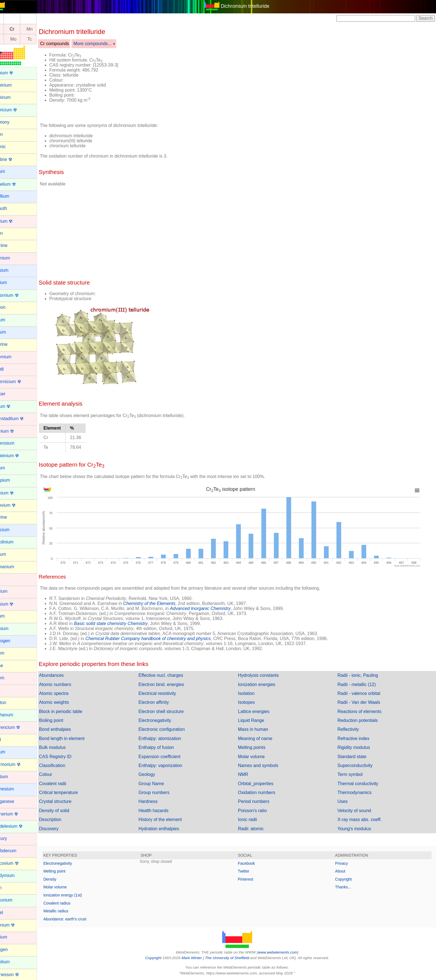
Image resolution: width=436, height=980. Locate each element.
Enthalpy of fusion (166, 747)
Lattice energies (260, 711)
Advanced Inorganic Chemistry (213, 608)
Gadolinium (15, 542)
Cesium (11, 332)
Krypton (12, 703)
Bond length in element (75, 738)
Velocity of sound (357, 811)
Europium (13, 480)
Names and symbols (265, 765)
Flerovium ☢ (16, 505)
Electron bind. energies (171, 684)
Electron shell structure (171, 711)
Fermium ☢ (15, 493)
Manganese (16, 801)
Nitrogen (12, 950)
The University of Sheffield (234, 958)
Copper (11, 394)
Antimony (13, 122)
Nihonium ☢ (16, 925)
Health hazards (163, 811)
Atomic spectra (67, 693)
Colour (59, 774)
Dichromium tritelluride (252, 6)
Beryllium (13, 196)
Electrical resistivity (167, 693)
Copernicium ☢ (19, 382)
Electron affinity (163, 702)
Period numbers (260, 801)
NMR (249, 774)
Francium (13, 530)
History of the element (170, 819)
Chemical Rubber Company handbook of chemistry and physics (161, 639)
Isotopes (253, 702)
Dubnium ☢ (15, 431)
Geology (157, 774)
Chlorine (12, 344)
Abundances (64, 675)
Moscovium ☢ (18, 863)
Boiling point (64, 720)
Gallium (11, 554)
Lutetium (12, 777)
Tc (43, 39)
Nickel (10, 912)
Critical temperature (71, 792)
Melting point (67, 871)
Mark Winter (198, 958)
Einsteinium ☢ (18, 456)
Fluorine (12, 517)
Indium (11, 653)
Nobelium (13, 962)
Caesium (13, 270)
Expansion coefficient (169, 757)
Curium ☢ (14, 406)
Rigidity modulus (357, 747)
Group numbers (164, 792)
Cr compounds (68, 44)
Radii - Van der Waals (362, 702)
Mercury (12, 838)
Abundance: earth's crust (78, 919)
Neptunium (15, 900)
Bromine (12, 245)
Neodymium (16, 875)
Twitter (250, 871)
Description (63, 819)
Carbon (11, 307)
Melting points (258, 747)
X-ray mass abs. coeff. (363, 819)
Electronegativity (164, 720)
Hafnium (12, 591)
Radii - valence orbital (362, 693)
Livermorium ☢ (19, 764)
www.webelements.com (284, 952)
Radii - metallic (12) (360, 684)
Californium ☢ (18, 295)
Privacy (345, 863)
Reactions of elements (363, 711)
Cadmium (13, 258)
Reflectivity (351, 729)
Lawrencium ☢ (18, 727)
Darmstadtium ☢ (20, 419)
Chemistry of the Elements (162, 603)
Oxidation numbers (263, 792)
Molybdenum (17, 851)
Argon (10, 134)
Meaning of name (262, 738)
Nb (10, 39)
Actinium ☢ (15, 73)
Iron (8, 690)
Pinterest (252, 879)
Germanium (16, 567)
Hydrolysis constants (265, 675)
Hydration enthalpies (169, 829)
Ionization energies (263, 684)
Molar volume (258, 757)
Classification (65, 765)
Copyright (347, 879)
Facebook (253, 863)
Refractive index (357, 738)
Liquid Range (257, 720)
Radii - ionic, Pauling (361, 675)
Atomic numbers (68, 684)
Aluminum (14, 97)
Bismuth (12, 208)
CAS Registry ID (68, 757)
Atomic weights (67, 702)
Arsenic (11, 147)
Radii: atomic (257, 829)
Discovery (62, 829)
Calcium (12, 282)
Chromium (14, 357)
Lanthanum (15, 715)
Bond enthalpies (68, 729)
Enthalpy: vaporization (170, 765)
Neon (9, 888)
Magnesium (15, 789)
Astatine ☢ (14, 159)
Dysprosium (16, 443)
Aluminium (14, 85)
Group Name (161, 784)
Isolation (253, 693)
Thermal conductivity (361, 784)
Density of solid (67, 811)
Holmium (13, 629)
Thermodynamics (358, 792)
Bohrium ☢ (15, 221)
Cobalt (10, 369)
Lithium (11, 752)
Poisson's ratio (259, 811)
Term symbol (353, 774)
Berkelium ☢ (16, 184)
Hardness (158, 801)
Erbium (11, 468)
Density (63, 879)
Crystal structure (68, 801)
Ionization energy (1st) (76, 895)
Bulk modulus (65, 747)
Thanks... (346, 887)
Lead (9, 740)
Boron (10, 233)
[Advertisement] (285, 83)
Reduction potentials (361, 720)
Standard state (355, 757)
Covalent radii (66, 784)
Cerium (11, 320)
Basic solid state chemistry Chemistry (124, 623)
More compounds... (106, 44)
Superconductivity (358, 765)
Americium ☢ (17, 110)
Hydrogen (13, 641)
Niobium (12, 937)
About (344, 871)
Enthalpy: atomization (169, 738)
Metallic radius (69, 911)
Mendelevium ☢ (20, 826)
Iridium (11, 678)
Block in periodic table (74, 711)
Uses (346, 801)
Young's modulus (357, 829)
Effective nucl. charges (171, 675)
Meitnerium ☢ (18, 814)
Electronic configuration (171, 729)
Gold (9, 579)
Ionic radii (254, 819)
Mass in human (260, 729)
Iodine (10, 666)
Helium (11, 616)
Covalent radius (70, 903)
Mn (43, 29)
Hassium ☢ (15, 604)
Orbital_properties (262, 784)
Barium (11, 171)
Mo (26, 39)
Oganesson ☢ (18, 975)
